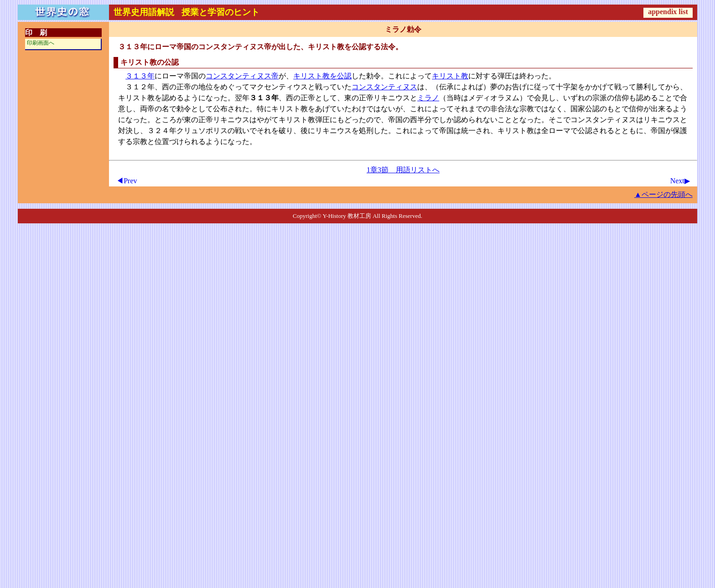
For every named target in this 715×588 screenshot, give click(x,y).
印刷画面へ (41, 43)
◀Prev (127, 181)
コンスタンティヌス (384, 87)
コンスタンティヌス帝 (242, 76)
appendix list (668, 12)
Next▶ (680, 181)
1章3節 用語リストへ (403, 170)
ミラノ (428, 98)
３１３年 (140, 76)
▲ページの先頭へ (663, 194)
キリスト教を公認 (322, 76)
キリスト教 (450, 76)
